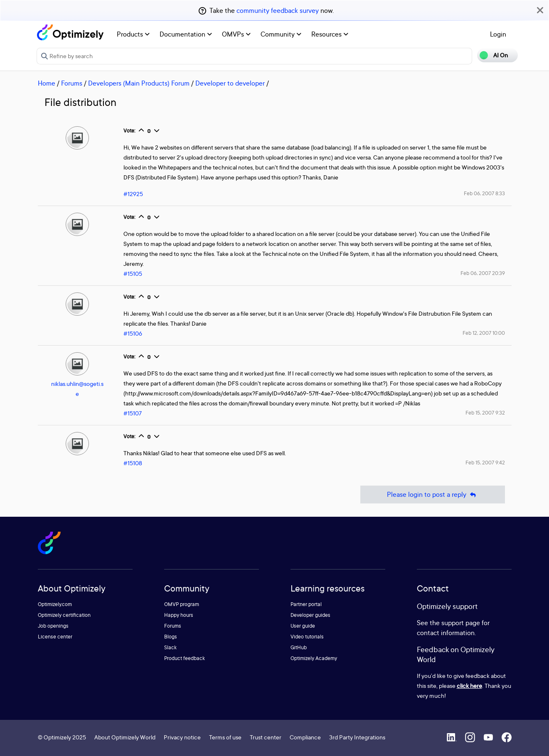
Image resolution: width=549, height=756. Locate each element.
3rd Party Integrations (357, 737)
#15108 (133, 463)
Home (47, 83)
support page (461, 623)
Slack (170, 647)
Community (281, 34)
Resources (330, 34)
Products (133, 34)
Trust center (266, 737)
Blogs (171, 637)
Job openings (53, 626)
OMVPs (236, 34)
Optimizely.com (55, 604)
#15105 (133, 274)
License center (55, 637)
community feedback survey (278, 10)
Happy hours (179, 615)
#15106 (133, 333)
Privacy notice (182, 737)
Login (498, 34)
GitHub (299, 647)
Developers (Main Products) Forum (139, 83)
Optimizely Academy (314, 658)
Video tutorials (307, 637)
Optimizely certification (64, 615)
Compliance (305, 737)
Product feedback (185, 658)
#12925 (133, 194)
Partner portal (306, 604)
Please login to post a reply (433, 495)
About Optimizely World (125, 737)
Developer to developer (230, 83)
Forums (72, 83)
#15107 (133, 413)
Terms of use (225, 737)
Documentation (186, 34)
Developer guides (310, 615)
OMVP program (182, 604)
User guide (303, 626)
